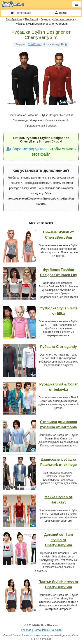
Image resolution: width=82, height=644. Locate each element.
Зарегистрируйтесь (27, 149)
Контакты (56, 630)
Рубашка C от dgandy (59, 347)
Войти (61, 13)
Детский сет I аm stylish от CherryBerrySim (58, 540)
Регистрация (21, 13)
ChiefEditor (34, 44)
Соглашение (41, 630)
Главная (26, 630)
